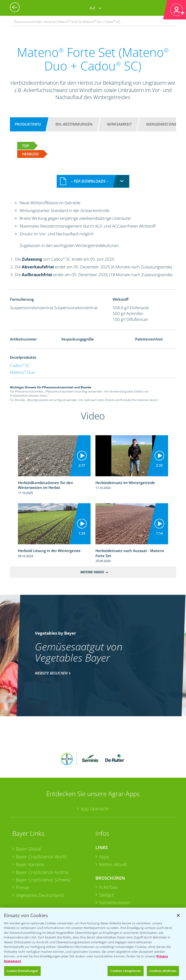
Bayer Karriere (30, 832)
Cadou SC (20, 365)
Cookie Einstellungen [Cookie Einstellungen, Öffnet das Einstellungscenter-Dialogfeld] (22, 971)
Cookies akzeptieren (125, 971)
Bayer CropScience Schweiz (43, 848)
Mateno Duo (22, 372)
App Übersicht (95, 777)
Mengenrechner (163, 124)
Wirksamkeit (119, 124)
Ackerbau (108, 855)
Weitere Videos (92, 572)
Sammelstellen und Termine (44, 906)
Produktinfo (28, 124)
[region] (93, 944)
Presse (23, 856)
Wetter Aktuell (113, 833)
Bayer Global (29, 817)
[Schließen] (178, 915)
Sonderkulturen (115, 870)
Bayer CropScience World (41, 825)
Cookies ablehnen (163, 971)
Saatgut (107, 863)
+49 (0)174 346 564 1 (132, 904)
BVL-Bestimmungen (74, 124)
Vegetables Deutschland (40, 863)
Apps (104, 825)
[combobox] (93, 181)
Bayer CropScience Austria (42, 840)
